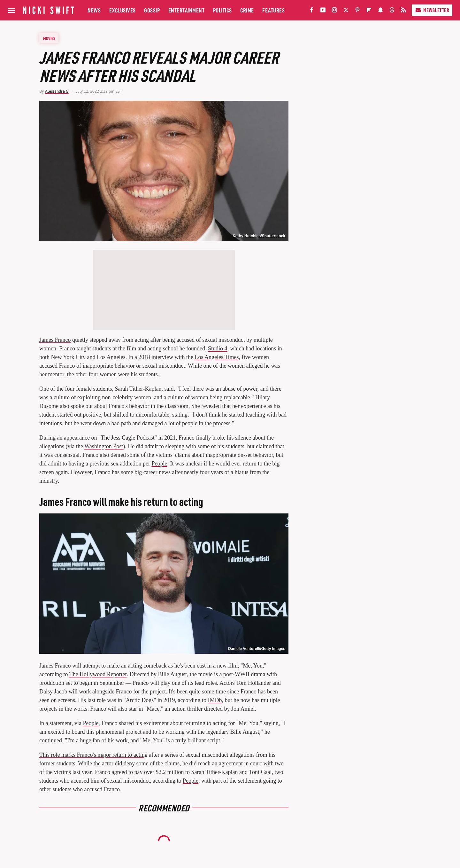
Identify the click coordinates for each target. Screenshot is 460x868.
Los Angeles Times (217, 357)
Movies (49, 38)
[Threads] (392, 11)
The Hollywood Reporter (98, 674)
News (94, 10)
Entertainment (187, 10)
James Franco (55, 340)
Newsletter (432, 10)
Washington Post (104, 446)
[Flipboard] (369, 11)
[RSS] (403, 11)
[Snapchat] (380, 11)
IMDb (215, 700)
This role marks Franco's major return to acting (93, 755)
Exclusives (123, 10)
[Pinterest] (357, 11)
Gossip (152, 10)
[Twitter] (346, 11)
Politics (222, 10)
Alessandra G (57, 91)
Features (273, 10)
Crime (247, 10)
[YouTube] (323, 11)
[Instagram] (334, 11)
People (159, 464)
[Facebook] (311, 11)
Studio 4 (218, 348)
